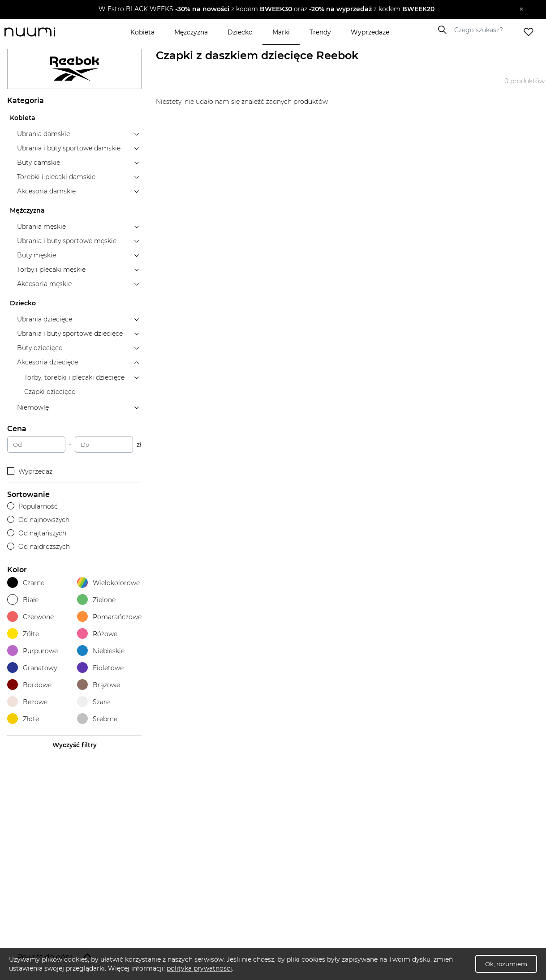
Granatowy (32, 668)
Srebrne (97, 719)
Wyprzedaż (30, 471)
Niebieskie (101, 651)
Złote (23, 719)
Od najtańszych (37, 533)
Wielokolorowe (108, 583)
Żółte (23, 634)
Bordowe (29, 685)
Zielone (96, 600)
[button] (267, 9)
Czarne (26, 583)
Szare (93, 702)
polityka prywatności (199, 968)
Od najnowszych (38, 520)
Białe (23, 600)
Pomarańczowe (109, 617)
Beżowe (27, 702)
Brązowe (99, 685)
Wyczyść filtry (75, 745)
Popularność (32, 506)
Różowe (97, 634)
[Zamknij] (522, 9)
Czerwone (30, 617)
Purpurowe (32, 651)
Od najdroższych (39, 547)
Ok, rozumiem (506, 964)
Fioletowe (100, 668)
